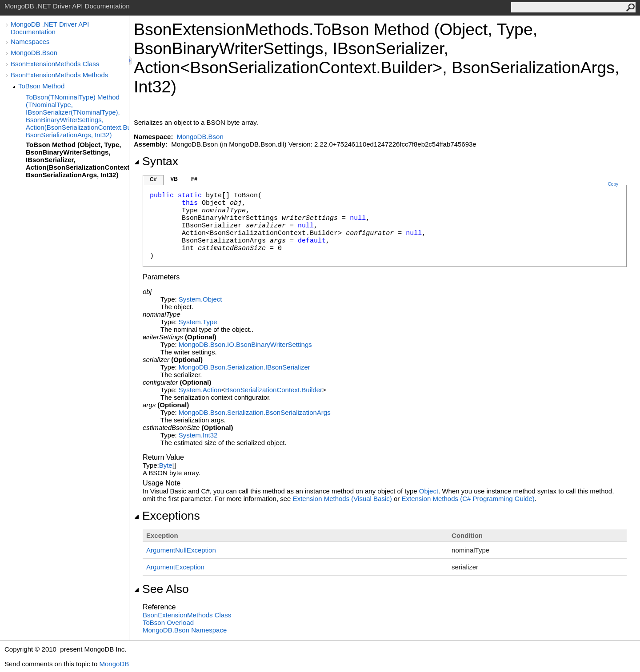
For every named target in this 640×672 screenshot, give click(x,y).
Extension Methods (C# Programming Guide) (468, 499)
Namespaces (30, 42)
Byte (166, 465)
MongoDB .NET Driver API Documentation (50, 28)
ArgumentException (175, 567)
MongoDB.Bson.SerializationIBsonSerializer (244, 367)
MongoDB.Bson (34, 53)
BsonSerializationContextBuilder (274, 390)
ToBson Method (41, 86)
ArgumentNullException (181, 550)
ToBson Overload (168, 622)
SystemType (198, 322)
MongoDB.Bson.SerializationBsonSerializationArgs (255, 412)
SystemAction (200, 390)
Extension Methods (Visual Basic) (342, 499)
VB (174, 179)
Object (429, 491)
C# (153, 179)
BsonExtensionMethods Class (55, 64)
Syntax (156, 161)
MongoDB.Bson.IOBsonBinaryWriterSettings (245, 344)
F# (194, 179)
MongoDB (114, 664)
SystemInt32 (198, 435)
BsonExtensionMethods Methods (59, 75)
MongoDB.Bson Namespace (185, 630)
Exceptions (167, 516)
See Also (161, 589)
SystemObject (200, 299)
